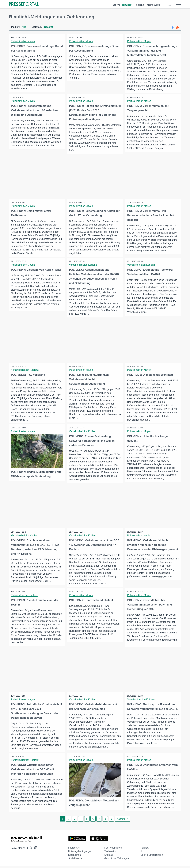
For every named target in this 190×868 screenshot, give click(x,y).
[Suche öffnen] (169, 4)
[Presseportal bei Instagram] (35, 850)
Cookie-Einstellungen (152, 857)
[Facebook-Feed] (173, 27)
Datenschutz (75, 857)
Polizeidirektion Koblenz (140, 536)
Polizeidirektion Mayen (23, 41)
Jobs (143, 854)
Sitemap (109, 857)
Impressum (74, 850)
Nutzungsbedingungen (80, 854)
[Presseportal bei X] (30, 850)
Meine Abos (153, 5)
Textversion (110, 854)
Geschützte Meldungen (117, 861)
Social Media (75, 861)
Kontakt (144, 850)
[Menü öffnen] (178, 4)
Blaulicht (127, 5)
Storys (116, 5)
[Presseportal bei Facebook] (27, 850)
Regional (140, 5)
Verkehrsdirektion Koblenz (83, 265)
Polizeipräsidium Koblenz (24, 596)
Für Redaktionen (113, 850)
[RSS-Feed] (178, 27)
